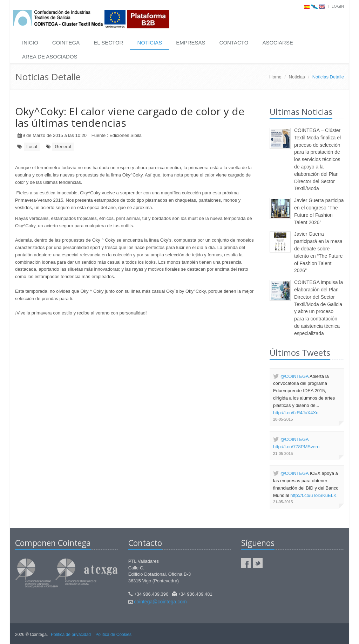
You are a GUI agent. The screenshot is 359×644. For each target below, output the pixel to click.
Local (32, 147)
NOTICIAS (150, 43)
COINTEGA (66, 43)
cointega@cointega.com (160, 602)
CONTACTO (234, 43)
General (63, 147)
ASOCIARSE (278, 43)
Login (338, 6)
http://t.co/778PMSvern (296, 447)
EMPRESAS (191, 43)
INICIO (30, 43)
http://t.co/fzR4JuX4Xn (296, 413)
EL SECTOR (108, 43)
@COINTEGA (294, 376)
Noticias (297, 77)
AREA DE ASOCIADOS (50, 57)
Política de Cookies (113, 635)
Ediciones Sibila (126, 135)
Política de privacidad (71, 635)
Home (275, 77)
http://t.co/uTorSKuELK (313, 495)
